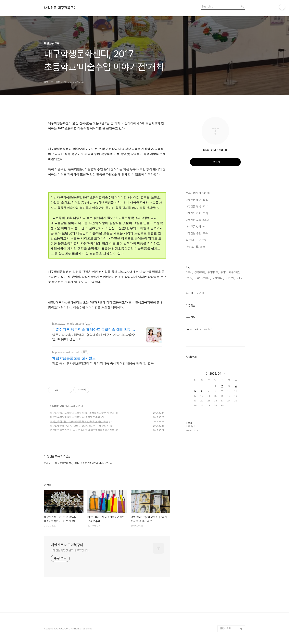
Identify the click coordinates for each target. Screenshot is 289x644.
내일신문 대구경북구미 (60, 8)
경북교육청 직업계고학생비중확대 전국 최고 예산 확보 (79, 422)
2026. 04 (215, 374)
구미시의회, (213, 272)
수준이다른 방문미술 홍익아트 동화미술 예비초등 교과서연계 (94, 330)
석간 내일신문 (196, 240)
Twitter (207, 329)
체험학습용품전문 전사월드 (74, 358)
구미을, (189, 278)
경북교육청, (200, 272)
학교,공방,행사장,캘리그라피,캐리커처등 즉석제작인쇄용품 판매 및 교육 (103, 363)
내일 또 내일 (196, 247)
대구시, (189, 272)
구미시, (240, 278)
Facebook (192, 329)
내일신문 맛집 (196, 227)
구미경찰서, (218, 278)
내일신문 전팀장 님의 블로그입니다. (70, 550)
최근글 (189, 293)
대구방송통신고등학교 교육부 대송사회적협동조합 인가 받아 (82, 413)
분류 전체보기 (198, 193)
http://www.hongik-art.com (68, 324)
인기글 (200, 293)
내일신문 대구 (198, 200)
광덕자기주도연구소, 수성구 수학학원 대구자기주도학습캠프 (82, 430)
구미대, (224, 272)
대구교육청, (235, 272)
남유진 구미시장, (203, 278)
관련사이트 (225, 628)
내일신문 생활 (197, 234)
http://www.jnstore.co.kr (66, 352)
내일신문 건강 (197, 213)
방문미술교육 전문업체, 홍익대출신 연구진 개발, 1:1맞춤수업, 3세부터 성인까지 (94, 337)
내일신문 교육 (57, 406)
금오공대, (230, 278)
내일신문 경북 (197, 207)
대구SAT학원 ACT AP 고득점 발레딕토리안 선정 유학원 (79, 426)
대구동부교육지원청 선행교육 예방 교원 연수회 (75, 417)
